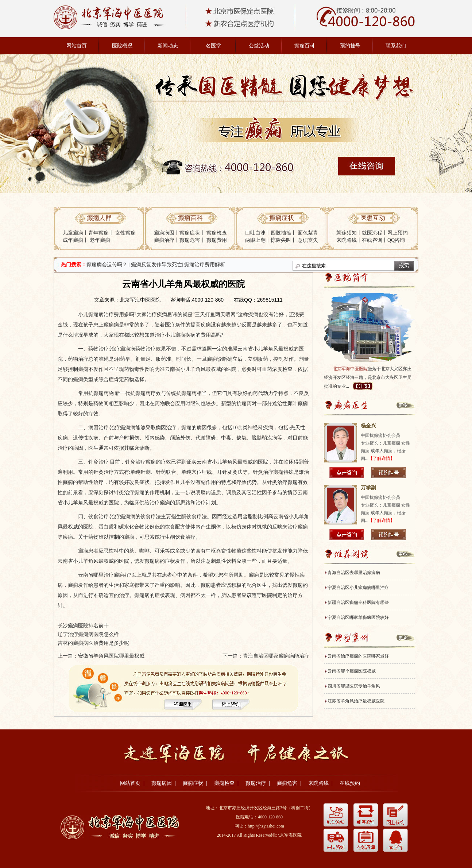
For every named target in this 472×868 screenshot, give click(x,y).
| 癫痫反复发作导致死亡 (155, 265)
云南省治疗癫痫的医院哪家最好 (358, 656)
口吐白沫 (255, 233)
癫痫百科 (305, 46)
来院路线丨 (349, 240)
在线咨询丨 (375, 240)
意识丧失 (308, 240)
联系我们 (396, 46)
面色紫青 (308, 233)
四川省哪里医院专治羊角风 (354, 686)
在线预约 (350, 783)
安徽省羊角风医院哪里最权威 (111, 656)
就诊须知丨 (349, 233)
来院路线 (318, 783)
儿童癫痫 (73, 233)
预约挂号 (350, 46)
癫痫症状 (190, 233)
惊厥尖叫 (281, 240)
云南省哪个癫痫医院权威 (352, 671)
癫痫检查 (217, 233)
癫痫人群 (99, 218)
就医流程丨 (375, 233)
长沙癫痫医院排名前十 (83, 626)
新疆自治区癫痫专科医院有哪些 (358, 602)
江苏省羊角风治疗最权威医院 (356, 701)
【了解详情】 (382, 458)
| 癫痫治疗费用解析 (204, 265)
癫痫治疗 (164, 240)
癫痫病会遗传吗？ (107, 265)
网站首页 (77, 46)
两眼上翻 (255, 240)
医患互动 (373, 218)
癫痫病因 (164, 233)
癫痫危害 (190, 240)
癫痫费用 (217, 240)
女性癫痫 (125, 233)
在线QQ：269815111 (258, 300)
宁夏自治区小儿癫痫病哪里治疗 (358, 588)
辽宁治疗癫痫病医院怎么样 (88, 634)
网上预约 (398, 233)
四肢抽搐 (281, 233)
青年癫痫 (98, 233)
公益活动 (259, 46)
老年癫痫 (100, 240)
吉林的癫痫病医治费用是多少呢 (93, 643)
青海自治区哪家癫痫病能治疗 (276, 656)
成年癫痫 (73, 240)
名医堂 (213, 46)
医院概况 (122, 46)
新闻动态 (168, 46)
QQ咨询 (396, 240)
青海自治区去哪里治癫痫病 (354, 573)
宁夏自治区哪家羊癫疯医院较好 (358, 617)
